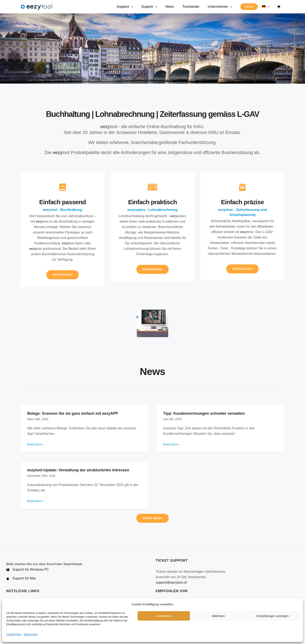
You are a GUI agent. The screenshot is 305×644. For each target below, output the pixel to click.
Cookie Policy (14, 634)
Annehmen (164, 616)
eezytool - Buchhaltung (62, 210)
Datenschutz (31, 634)
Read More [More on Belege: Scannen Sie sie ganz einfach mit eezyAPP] (34, 444)
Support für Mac (24, 578)
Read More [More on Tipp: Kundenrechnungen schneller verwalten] (170, 444)
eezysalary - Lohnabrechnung (152, 210)
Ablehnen (218, 616)
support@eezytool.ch (171, 582)
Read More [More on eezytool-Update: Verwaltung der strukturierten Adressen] (34, 501)
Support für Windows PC (31, 569)
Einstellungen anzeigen (272, 616)
